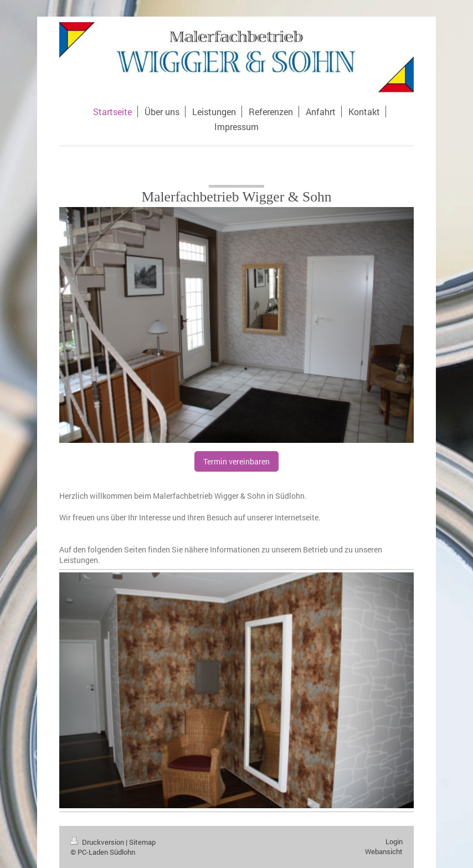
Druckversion (98, 842)
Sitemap (142, 842)
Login (394, 841)
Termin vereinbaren (236, 461)
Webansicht (384, 851)
